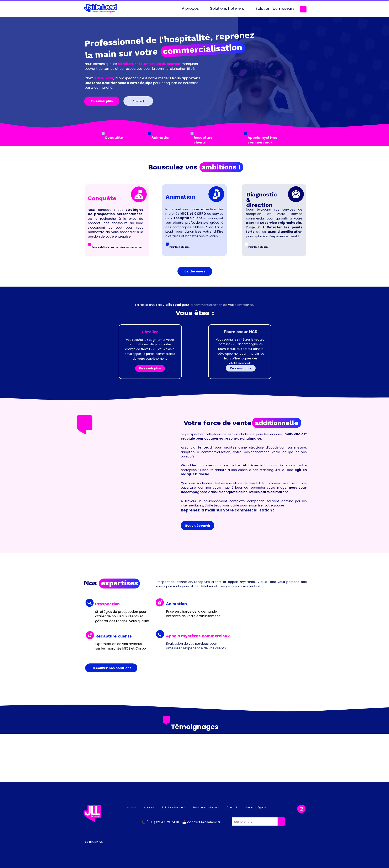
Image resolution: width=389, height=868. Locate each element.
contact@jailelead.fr (204, 822)
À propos (190, 8)
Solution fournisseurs (275, 8)
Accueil (131, 807)
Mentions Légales (255, 807)
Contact (232, 807)
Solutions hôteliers (227, 8)
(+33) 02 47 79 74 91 (163, 822)
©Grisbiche (94, 842)
